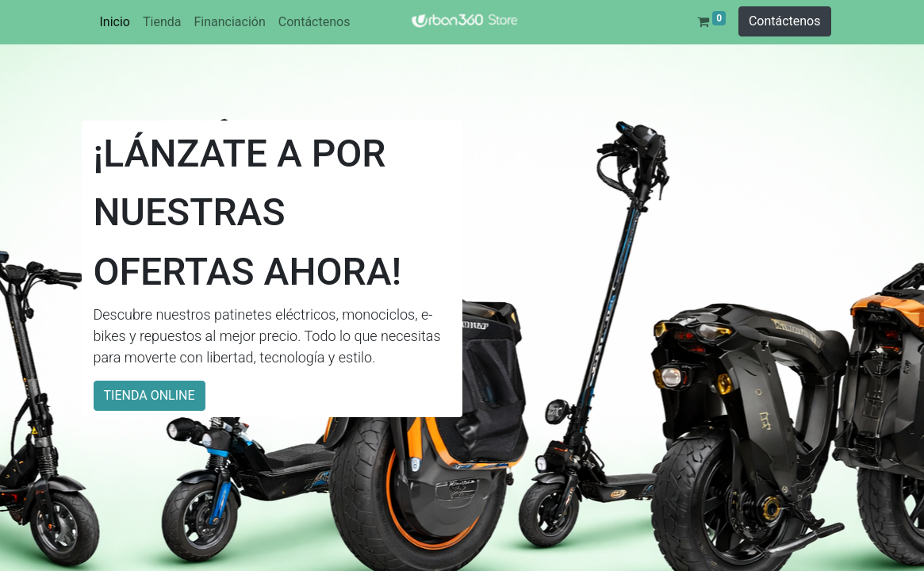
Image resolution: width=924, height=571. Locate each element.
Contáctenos (785, 21)
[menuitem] (115, 22)
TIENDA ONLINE (150, 395)
